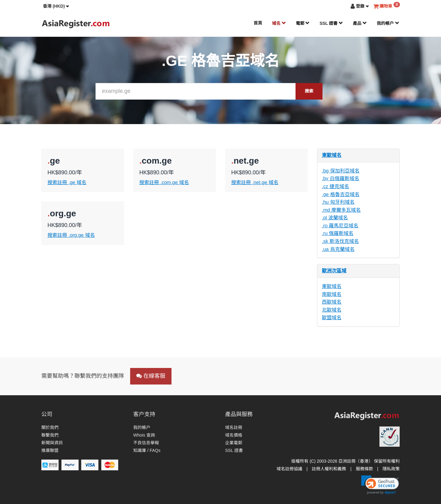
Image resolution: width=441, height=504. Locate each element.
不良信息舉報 (146, 443)
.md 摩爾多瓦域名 (341, 210)
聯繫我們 (50, 435)
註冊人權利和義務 (329, 469)
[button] (56, 6)
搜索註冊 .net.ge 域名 (255, 182)
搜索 (309, 91)
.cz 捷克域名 (335, 186)
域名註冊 (234, 427)
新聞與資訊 (52, 443)
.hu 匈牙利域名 (338, 202)
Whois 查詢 (144, 435)
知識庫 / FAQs (147, 450)
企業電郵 (234, 443)
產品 (360, 23)
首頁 (258, 23)
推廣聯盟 (50, 450)
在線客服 (151, 376)
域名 (279, 23)
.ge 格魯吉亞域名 (341, 194)
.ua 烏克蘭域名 (338, 249)
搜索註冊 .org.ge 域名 (71, 235)
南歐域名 (332, 294)
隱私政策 (391, 469)
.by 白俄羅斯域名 (341, 178)
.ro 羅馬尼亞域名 (340, 226)
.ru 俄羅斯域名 (338, 233)
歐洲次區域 (334, 271)
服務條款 (364, 469)
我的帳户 (388, 23)
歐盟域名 (332, 318)
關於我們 (50, 427)
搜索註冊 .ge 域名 (67, 182)
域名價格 (234, 435)
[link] (380, 485)
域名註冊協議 (289, 469)
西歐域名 (332, 302)
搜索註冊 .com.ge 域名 (164, 182)
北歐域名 (332, 310)
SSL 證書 (331, 23)
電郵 (303, 23)
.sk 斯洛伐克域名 (340, 241)
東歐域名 (332, 155)
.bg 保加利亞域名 (341, 171)
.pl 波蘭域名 (335, 218)
